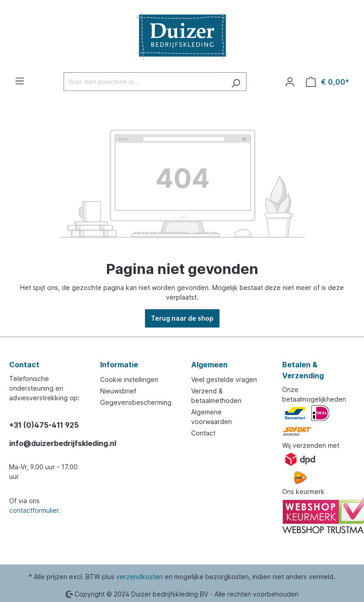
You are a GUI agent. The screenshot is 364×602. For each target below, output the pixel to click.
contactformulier (34, 510)
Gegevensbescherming (136, 402)
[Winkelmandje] (328, 82)
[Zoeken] (236, 82)
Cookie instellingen (129, 379)
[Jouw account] (290, 82)
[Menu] (20, 81)
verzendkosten (139, 577)
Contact (203, 433)
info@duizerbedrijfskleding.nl (45, 443)
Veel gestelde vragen (224, 379)
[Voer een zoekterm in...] (145, 82)
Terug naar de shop (182, 318)
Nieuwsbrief (118, 391)
